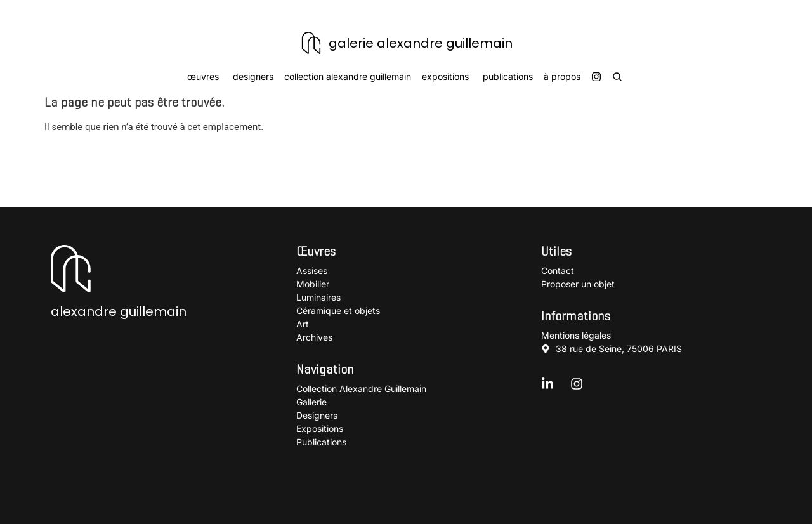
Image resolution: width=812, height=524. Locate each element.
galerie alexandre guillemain (421, 43)
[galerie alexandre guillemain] (311, 43)
